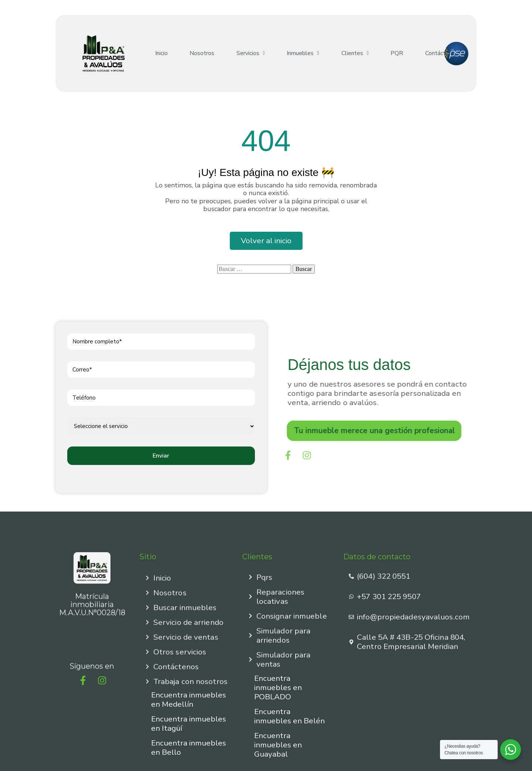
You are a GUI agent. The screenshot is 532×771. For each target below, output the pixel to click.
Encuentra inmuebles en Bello (189, 748)
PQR (377, 53)
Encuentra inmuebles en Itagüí (189, 724)
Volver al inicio (266, 241)
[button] (241, 53)
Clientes (339, 53)
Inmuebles (290, 53)
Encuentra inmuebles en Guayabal (278, 745)
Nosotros (197, 53)
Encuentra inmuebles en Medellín (189, 699)
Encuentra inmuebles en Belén (289, 716)
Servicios (241, 53)
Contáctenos (418, 53)
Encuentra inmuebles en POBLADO (278, 687)
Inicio (160, 53)
